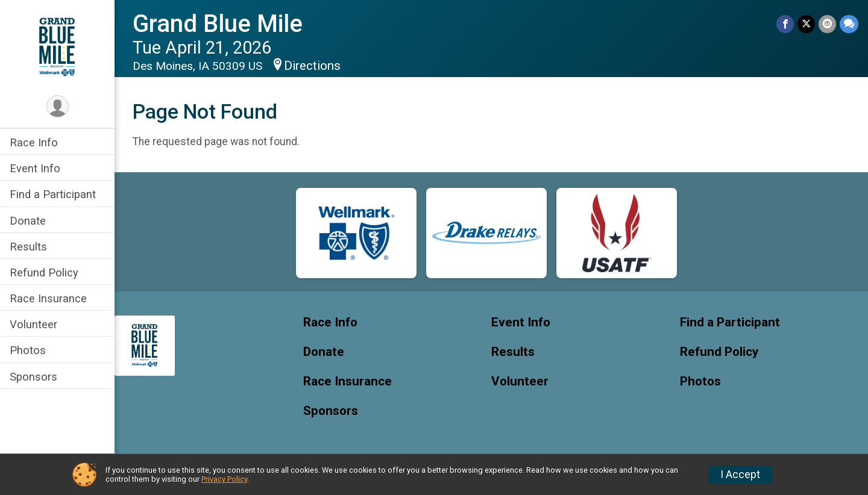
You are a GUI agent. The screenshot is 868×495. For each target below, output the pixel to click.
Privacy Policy (224, 479)
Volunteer (33, 324)
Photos (28, 350)
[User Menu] (58, 106)
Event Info (35, 168)
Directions (312, 66)
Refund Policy (44, 272)
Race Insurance (48, 298)
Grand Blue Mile (218, 24)
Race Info (34, 142)
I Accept (740, 475)
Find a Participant (53, 194)
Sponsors (33, 377)
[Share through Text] (849, 24)
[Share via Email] (827, 24)
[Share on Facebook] (785, 24)
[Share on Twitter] (806, 24)
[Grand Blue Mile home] (57, 46)
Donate (28, 221)
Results (28, 247)
